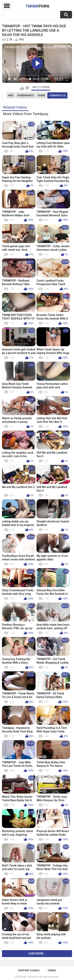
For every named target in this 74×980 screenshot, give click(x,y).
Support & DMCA (29, 970)
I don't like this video (27, 88)
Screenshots (26, 96)
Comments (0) (58, 96)
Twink (37, 6)
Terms (52, 970)
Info (11, 96)
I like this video (22, 88)
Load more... (37, 954)
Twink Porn (33, 977)
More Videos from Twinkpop (26, 114)
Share (41, 96)
